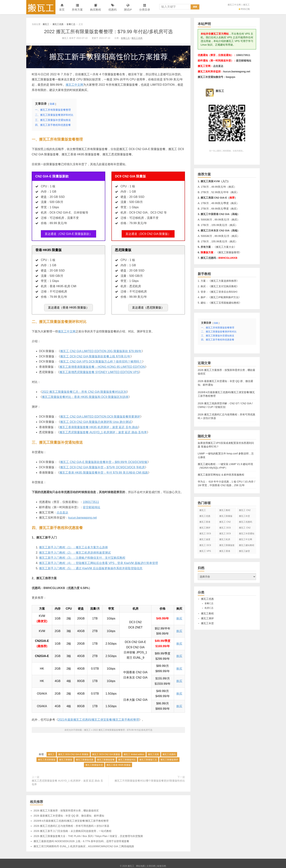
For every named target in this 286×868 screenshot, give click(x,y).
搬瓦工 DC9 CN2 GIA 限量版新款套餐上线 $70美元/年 (95, 355)
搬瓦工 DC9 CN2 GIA (225, 534)
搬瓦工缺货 (244, 551)
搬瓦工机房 (225, 539)
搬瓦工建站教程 (247, 545)
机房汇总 (209, 608)
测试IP (128, 8)
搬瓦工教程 (225, 510)
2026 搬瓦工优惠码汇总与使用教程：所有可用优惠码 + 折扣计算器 (71, 824)
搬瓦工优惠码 (169, 753)
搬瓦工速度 (205, 539)
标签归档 (162, 864)
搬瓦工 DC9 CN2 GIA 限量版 (106, 753)
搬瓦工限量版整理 (229, 252)
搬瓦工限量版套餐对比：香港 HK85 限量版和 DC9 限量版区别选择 (85, 395)
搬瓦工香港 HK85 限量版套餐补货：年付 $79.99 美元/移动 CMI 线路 (104, 471)
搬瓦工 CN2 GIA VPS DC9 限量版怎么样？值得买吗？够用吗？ (101, 360)
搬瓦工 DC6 (205, 534)
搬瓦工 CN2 (245, 528)
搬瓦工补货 (244, 516)
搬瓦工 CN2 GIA (245, 511)
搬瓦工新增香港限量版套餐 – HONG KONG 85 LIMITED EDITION (102, 365)
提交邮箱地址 (92, 506)
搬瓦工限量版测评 (169, 758)
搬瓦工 (41, 7)
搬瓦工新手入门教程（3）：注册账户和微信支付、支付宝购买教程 (82, 556)
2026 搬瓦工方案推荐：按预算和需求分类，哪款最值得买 (66, 809)
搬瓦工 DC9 (205, 545)
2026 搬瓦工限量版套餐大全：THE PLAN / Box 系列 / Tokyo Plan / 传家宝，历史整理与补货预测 (88, 834)
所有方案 (77, 8)
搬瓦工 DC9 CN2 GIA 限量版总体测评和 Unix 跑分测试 (96, 420)
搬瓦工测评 (205, 528)
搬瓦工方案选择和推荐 (224, 281)
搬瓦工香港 (205, 522)
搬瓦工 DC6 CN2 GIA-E (225, 528)
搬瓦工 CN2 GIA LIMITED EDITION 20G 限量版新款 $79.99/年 (101, 349)
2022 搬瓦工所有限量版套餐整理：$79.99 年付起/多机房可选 (108, 32)
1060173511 (91, 500)
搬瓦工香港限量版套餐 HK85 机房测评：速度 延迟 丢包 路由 (99, 425)
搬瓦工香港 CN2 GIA (225, 552)
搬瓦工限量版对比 (127, 758)
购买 (179, 617)
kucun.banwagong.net (83, 516)
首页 (62, 8)
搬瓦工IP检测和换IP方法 (225, 297)
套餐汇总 (71, 24)
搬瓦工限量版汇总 (148, 758)
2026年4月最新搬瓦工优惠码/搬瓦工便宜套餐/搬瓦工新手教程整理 (71, 819)
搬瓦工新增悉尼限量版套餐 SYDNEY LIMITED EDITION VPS (99, 370)
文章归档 (151, 864)
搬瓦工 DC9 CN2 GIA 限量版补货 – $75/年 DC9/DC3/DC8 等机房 (102, 466)
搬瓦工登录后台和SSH (224, 292)
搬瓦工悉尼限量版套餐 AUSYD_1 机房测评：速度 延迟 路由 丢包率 (103, 431)
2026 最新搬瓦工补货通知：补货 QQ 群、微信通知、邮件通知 (69, 814)
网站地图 (140, 864)
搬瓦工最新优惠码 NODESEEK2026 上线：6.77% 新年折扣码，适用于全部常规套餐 (81, 840)
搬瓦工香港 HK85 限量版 (119, 763)
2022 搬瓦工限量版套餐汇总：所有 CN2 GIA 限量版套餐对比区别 (84, 390)
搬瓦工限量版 (66, 758)
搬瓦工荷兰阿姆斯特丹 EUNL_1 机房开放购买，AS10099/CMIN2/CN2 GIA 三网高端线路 (84, 845)
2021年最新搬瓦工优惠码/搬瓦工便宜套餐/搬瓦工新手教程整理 (98, 718)
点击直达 (62, 511)
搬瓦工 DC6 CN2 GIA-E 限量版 (73, 753)
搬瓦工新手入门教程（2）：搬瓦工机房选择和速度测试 (75, 551)
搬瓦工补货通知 (247, 534)
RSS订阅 (244, 9)
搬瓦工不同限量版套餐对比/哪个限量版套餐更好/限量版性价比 (150, 779)
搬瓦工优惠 (58, 24)
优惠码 (112, 8)
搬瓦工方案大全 (225, 247)
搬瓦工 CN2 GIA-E (225, 523)
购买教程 (96, 8)
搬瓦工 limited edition (134, 753)
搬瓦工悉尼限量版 (47, 758)
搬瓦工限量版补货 (94, 763)
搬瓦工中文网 (234, 5)
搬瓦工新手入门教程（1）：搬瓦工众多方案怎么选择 (73, 546)
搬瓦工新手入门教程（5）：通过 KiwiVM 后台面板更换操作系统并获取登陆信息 (91, 567)
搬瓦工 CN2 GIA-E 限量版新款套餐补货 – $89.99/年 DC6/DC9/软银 (104, 460)
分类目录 (145, 8)
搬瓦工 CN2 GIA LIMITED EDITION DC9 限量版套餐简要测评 (100, 415)
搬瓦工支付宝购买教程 (224, 286)
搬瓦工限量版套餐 (106, 758)
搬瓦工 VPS (205, 551)
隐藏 (52, 104)
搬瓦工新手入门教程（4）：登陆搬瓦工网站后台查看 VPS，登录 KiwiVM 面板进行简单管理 (98, 561)
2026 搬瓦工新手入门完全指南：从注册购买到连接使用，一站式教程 (73, 829)
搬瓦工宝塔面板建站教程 (225, 303)
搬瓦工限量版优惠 (85, 758)
